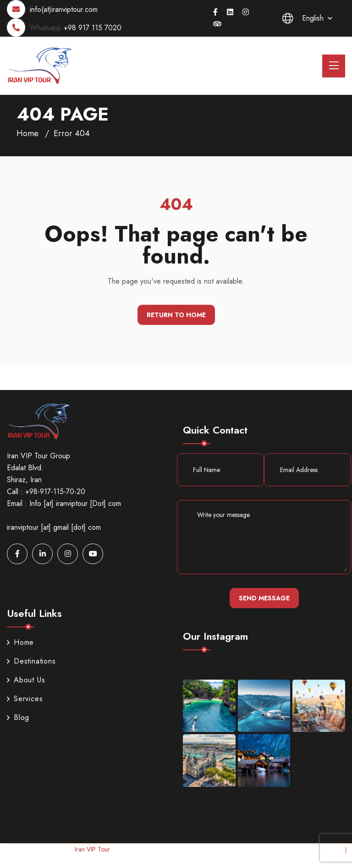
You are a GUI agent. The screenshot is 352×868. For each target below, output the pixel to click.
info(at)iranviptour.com (64, 9)
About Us (26, 680)
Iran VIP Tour (92, 849)
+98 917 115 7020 (93, 28)
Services (25, 699)
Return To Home (176, 315)
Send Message (264, 598)
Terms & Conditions (322, 862)
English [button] (303, 18)
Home (27, 133)
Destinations (31, 661)
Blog (18, 717)
